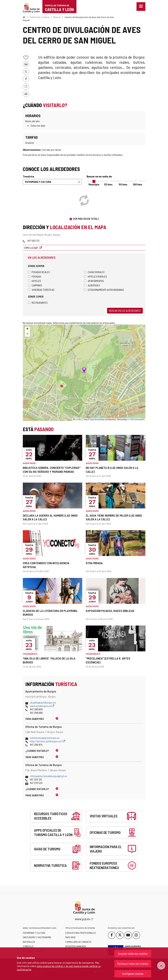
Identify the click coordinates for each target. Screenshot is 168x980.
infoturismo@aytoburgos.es (45, 738)
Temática (29, 176)
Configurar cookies (133, 974)
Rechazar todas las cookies (133, 964)
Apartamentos (94, 281)
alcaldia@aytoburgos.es (43, 702)
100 (138, 184)
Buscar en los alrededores (125, 311)
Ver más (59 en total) (86, 219)
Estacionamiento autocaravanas (104, 290)
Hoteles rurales (95, 276)
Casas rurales (94, 272)
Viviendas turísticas (41, 290)
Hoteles (34, 281)
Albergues (92, 285)
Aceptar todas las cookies (133, 953)
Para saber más (35, 719)
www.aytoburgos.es (42, 706)
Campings (35, 285)
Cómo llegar (31, 248)
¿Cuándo (37, 751)
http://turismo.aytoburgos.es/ (48, 741)
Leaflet (77, 419)
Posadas (35, 276)
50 (123, 184)
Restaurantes (38, 303)
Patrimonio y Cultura (39, 17)
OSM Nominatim (137, 419)
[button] (27, 329)
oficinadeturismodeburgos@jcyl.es (49, 776)
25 (109, 184)
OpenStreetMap (97, 419)
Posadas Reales (39, 272)
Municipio (94, 184)
